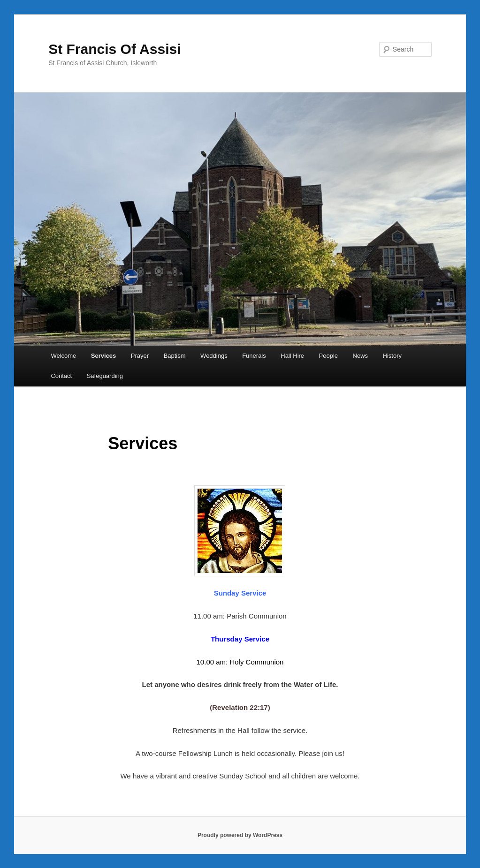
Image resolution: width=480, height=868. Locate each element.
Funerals (254, 356)
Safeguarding (105, 376)
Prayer (140, 356)
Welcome (63, 356)
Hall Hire (292, 356)
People (328, 356)
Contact (61, 376)
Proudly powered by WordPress (240, 835)
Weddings (214, 356)
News (361, 356)
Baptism (175, 356)
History (392, 356)
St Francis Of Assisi (114, 49)
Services (104, 356)
